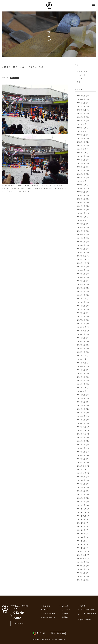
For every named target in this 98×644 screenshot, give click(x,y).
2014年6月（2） (83, 406)
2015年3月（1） (83, 381)
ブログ (79, 79)
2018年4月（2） (83, 284)
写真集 (83, 606)
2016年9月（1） (83, 334)
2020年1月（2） (83, 213)
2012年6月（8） (83, 487)
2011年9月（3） (83, 519)
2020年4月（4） (83, 206)
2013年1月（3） (83, 462)
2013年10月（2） (84, 434)
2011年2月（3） (83, 544)
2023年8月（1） (83, 114)
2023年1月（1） (83, 121)
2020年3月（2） (83, 210)
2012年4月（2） (83, 495)
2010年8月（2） (83, 566)
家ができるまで (49, 617)
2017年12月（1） (84, 299)
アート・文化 (82, 71)
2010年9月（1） (83, 562)
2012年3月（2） (83, 498)
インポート (81, 75)
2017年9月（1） (83, 302)
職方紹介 (65, 614)
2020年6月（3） (83, 199)
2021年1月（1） (83, 178)
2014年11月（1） (84, 388)
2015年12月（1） (84, 356)
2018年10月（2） (84, 263)
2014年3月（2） (83, 416)
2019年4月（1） (83, 242)
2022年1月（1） (83, 146)
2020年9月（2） (83, 188)
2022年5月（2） (83, 142)
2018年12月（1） (84, 256)
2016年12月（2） (84, 327)
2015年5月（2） (83, 373)
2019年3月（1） (83, 245)
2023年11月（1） (84, 110)
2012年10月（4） (84, 473)
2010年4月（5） (83, 580)
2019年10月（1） (84, 220)
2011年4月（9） (83, 537)
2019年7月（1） (83, 231)
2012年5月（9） (83, 491)
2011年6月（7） (83, 530)
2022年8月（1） (83, 135)
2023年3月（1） (83, 117)
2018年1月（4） (83, 295)
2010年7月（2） (83, 569)
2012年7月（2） (83, 484)
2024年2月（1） (83, 103)
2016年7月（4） (83, 341)
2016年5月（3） (83, 345)
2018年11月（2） (84, 260)
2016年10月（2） (84, 331)
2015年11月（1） (84, 359)
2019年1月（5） (83, 252)
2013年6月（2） (83, 448)
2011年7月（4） (83, 527)
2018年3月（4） (83, 288)
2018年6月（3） (83, 277)
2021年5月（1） (83, 167)
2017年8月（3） (83, 306)
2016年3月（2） (83, 349)
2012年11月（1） (84, 470)
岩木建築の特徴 (49, 614)
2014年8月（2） (83, 398)
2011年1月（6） (83, 548)
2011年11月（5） (84, 512)
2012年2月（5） (83, 502)
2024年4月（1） (83, 99)
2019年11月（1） (84, 217)
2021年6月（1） (83, 163)
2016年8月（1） (83, 338)
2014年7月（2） (83, 402)
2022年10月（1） (84, 131)
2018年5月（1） (83, 281)
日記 (79, 82)
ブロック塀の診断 (87, 610)
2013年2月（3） (83, 459)
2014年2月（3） (83, 420)
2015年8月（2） (83, 366)
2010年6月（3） (83, 573)
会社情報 (65, 617)
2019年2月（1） (83, 249)
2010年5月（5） (83, 576)
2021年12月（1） (84, 149)
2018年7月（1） (83, 274)
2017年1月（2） (83, 324)
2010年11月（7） (84, 555)
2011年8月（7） (83, 523)
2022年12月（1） (84, 124)
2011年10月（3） (84, 516)
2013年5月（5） (83, 452)
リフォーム (66, 610)
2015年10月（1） (84, 363)
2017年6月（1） (83, 313)
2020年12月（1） (84, 181)
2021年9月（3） (83, 156)
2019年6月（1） (83, 235)
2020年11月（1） (84, 185)
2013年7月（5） (83, 445)
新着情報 (47, 606)
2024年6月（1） (83, 96)
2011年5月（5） (83, 534)
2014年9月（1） (83, 395)
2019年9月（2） (83, 224)
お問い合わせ (20, 623)
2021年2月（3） (83, 174)
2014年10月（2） (84, 391)
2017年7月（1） (83, 309)
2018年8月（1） (83, 270)
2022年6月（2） (83, 138)
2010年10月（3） (84, 559)
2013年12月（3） (84, 427)
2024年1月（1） (83, 106)
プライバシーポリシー (88, 615)
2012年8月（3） (83, 480)
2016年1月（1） (83, 352)
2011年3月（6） (83, 541)
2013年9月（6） (83, 438)
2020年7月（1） (83, 195)
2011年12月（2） (84, 509)
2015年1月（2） (83, 384)
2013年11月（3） (84, 430)
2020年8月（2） (83, 192)
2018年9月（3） (83, 267)
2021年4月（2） (83, 171)
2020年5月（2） (83, 203)
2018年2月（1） (83, 292)
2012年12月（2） (84, 466)
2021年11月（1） (84, 153)
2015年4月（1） (83, 377)
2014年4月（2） (83, 413)
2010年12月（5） (84, 551)
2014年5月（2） (83, 409)
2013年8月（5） (83, 441)
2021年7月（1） (83, 160)
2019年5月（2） (83, 238)
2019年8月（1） (83, 227)
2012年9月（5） (83, 477)
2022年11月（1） (84, 128)
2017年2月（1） (83, 320)
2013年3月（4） (83, 455)
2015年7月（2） (83, 370)
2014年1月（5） (83, 423)
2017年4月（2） (83, 316)
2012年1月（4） (83, 505)
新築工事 (65, 606)
